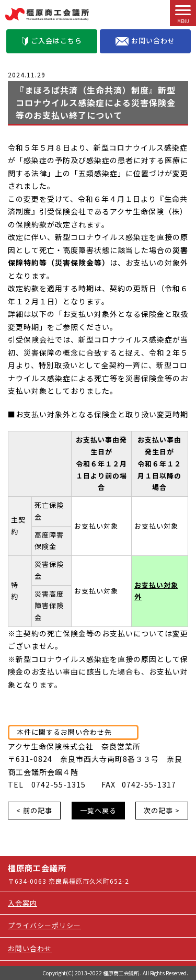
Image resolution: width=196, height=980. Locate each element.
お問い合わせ (145, 41)
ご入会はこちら (52, 41)
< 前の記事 (34, 810)
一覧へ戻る (98, 810)
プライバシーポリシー (44, 925)
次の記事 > (162, 810)
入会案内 (22, 903)
